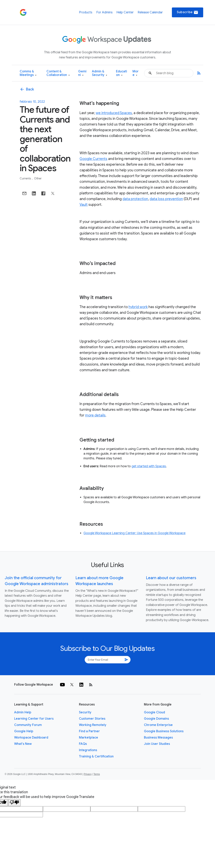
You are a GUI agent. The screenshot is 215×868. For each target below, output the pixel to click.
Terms (97, 774)
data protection (135, 199)
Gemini (82, 73)
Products (86, 12)
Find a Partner (89, 731)
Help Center (125, 12)
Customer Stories (92, 719)
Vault (84, 205)
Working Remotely (93, 725)
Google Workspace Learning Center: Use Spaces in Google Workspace (134, 533)
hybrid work (138, 307)
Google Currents (93, 159)
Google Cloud (154, 712)
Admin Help (23, 712)
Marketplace (89, 738)
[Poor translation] (14, 803)
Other (38, 178)
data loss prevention (166, 199)
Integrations (88, 750)
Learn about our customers (171, 578)
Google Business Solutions (164, 731)
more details (95, 415)
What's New (23, 744)
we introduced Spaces (114, 113)
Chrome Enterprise (158, 725)
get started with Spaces (149, 466)
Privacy (88, 774)
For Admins (104, 12)
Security (85, 712)
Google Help (24, 731)
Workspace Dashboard (31, 738)
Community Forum (28, 725)
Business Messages (158, 738)
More (136, 73)
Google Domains (156, 719)
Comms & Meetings (28, 73)
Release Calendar (150, 12)
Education (121, 73)
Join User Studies (157, 744)
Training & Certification (96, 756)
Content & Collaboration (58, 73)
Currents (26, 178)
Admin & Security (100, 73)
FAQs (83, 744)
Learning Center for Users (34, 719)
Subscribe (188, 12)
